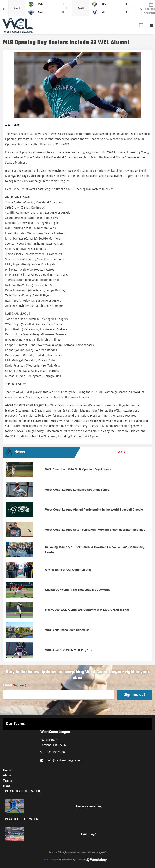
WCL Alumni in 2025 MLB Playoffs (69, 650)
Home (7, 770)
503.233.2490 (53, 752)
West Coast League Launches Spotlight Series (77, 489)
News (7, 786)
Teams (8, 780)
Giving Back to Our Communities (68, 570)
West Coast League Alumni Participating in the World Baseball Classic (94, 509)
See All (122, 452)
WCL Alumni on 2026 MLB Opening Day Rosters (78, 469)
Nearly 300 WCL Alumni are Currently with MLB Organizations (87, 610)
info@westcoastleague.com (61, 760)
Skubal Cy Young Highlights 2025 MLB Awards (77, 590)
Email (15, 685)
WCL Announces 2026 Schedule (67, 630)
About (7, 775)
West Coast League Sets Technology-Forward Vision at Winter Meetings (95, 530)
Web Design (51, 859)
